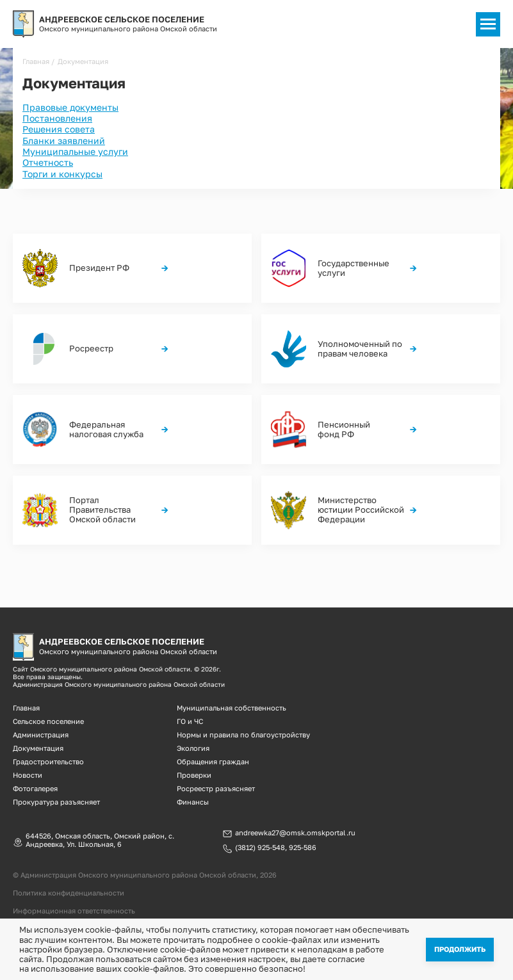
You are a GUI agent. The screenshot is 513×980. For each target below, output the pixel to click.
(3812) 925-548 (260, 847)
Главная (36, 61)
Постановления (57, 118)
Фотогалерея (35, 788)
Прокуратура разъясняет (56, 802)
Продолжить (460, 949)
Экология (193, 748)
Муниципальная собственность (232, 708)
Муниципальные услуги (75, 151)
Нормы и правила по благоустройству (243, 735)
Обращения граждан (213, 761)
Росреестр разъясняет (216, 788)
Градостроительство (48, 761)
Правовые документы (70, 107)
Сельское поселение (48, 721)
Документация (38, 748)
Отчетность (48, 162)
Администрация (41, 735)
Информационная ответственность (74, 911)
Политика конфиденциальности (69, 893)
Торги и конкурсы (62, 174)
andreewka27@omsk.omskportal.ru (295, 833)
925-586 (303, 847)
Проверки (194, 775)
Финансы (193, 802)
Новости (28, 775)
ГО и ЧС (190, 721)
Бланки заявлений (64, 141)
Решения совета (59, 129)
